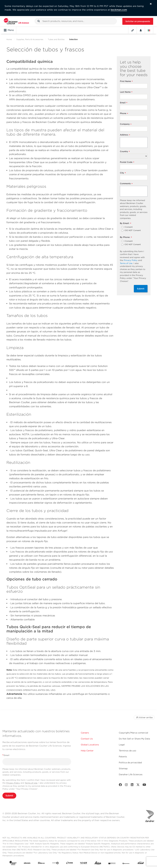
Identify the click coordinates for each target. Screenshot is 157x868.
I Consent (128, 227)
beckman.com (119, 10)
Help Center (87, 751)
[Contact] (132, 30)
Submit (141, 289)
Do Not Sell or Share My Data (134, 739)
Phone (124, 114)
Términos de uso (127, 751)
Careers (85, 733)
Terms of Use (126, 263)
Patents (123, 757)
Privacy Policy (131, 260)
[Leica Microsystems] (98, 864)
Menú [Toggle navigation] (9, 30)
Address (125, 135)
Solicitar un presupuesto (138, 21)
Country (125, 152)
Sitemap (123, 768)
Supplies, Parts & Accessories (30, 39)
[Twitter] (138, 785)
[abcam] (27, 864)
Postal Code (127, 162)
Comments (126, 184)
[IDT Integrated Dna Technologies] (84, 864)
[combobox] (76, 21)
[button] (39, 21)
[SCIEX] (140, 863)
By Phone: (126, 237)
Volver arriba (144, 717)
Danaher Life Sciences (131, 774)
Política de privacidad (130, 763)
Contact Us (87, 739)
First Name (126, 81)
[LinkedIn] (132, 785)
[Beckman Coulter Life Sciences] (16, 21)
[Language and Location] (149, 30)
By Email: (125, 223)
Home (9, 39)
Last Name (126, 92)
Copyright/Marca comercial (133, 733)
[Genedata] (56, 864)
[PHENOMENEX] (126, 864)
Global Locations (90, 745)
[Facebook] (120, 785)
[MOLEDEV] (112, 864)
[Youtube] (144, 785)
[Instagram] (126, 785)
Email (124, 103)
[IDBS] (70, 864)
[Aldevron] (41, 864)
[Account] (141, 30)
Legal (122, 745)
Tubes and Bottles (56, 39)
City (123, 173)
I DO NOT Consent (132, 231)
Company (126, 124)
